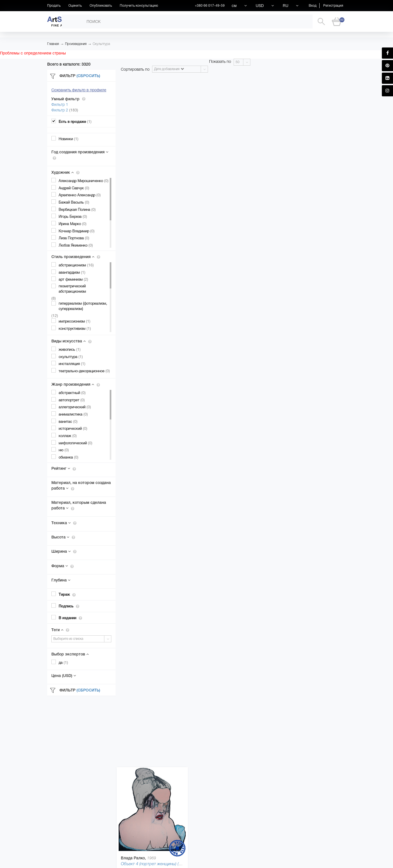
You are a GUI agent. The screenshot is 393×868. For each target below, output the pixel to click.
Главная (53, 44)
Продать (54, 6)
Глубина (61, 580)
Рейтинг (64, 468)
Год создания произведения (80, 155)
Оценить (75, 6)
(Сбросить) (88, 76)
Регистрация (333, 6)
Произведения (76, 44)
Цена (64, 676)
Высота (63, 537)
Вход (313, 6)
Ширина (64, 551)
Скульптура (101, 44)
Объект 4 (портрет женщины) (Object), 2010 (162, 864)
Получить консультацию (139, 6)
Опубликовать (101, 6)
